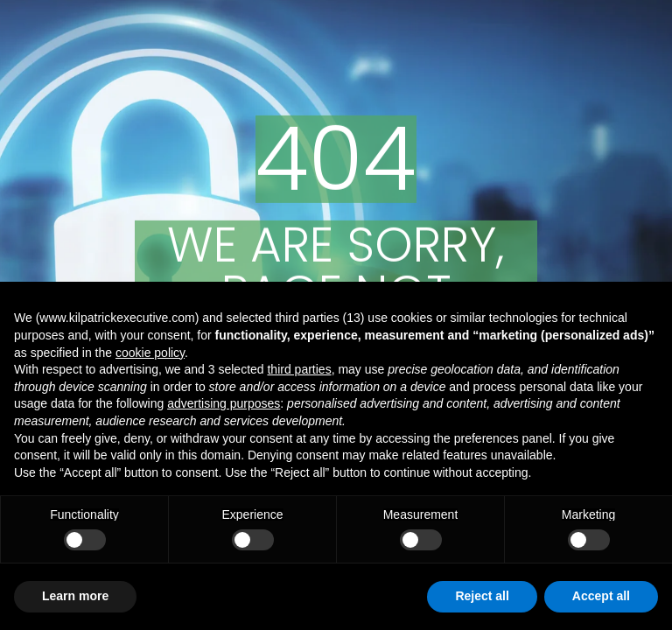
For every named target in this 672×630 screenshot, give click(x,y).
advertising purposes (224, 403)
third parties (299, 369)
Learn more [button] (75, 596)
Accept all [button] (601, 596)
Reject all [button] (482, 596)
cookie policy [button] (150, 353)
